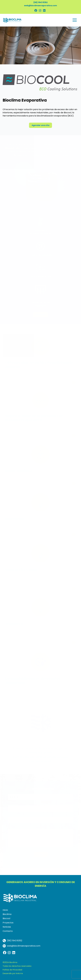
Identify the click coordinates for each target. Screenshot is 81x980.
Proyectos (8, 923)
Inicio (5, 910)
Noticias (7, 927)
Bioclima (7, 914)
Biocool (6, 918)
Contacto (8, 931)
